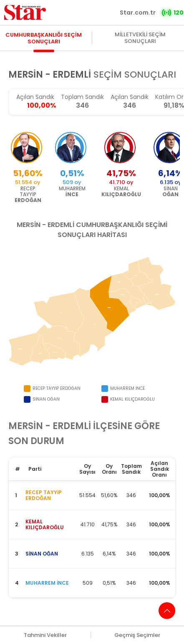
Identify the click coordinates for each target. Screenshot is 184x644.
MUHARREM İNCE (47, 583)
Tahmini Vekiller (45, 635)
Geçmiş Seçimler (137, 635)
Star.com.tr (138, 13)
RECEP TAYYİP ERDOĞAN (44, 495)
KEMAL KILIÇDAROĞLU (45, 524)
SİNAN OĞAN (42, 554)
